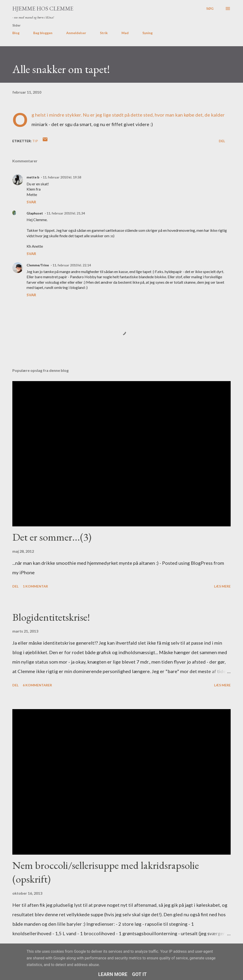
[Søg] (210, 9)
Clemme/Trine (38, 265)
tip (35, 141)
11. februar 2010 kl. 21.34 (66, 213)
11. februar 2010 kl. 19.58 (62, 177)
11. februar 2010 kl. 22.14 (72, 265)
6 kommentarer (37, 685)
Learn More (113, 974)
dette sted (142, 115)
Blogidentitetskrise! (51, 617)
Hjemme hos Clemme (43, 8)
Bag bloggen (43, 33)
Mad (125, 33)
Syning (147, 33)
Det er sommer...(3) (52, 537)
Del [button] (222, 141)
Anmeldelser (76, 33)
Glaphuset (35, 213)
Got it (140, 974)
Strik (104, 33)
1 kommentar (35, 586)
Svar (31, 202)
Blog (16, 33)
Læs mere (222, 586)
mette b (33, 177)
